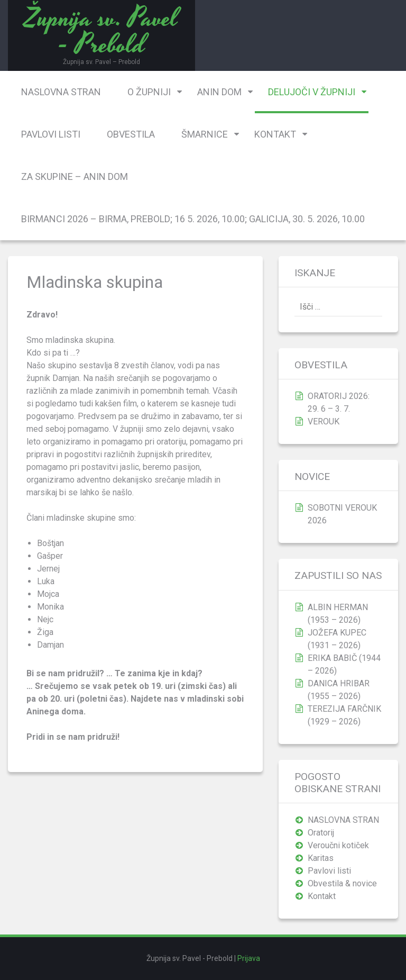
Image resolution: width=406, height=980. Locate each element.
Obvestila (131, 134)
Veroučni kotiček (338, 845)
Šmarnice (205, 134)
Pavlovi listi (51, 134)
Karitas (321, 858)
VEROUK (324, 421)
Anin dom (219, 92)
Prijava (249, 958)
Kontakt (275, 134)
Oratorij (321, 833)
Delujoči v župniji (312, 92)
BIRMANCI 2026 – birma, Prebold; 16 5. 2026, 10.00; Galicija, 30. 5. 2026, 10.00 (193, 219)
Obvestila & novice (342, 883)
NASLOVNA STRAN (61, 92)
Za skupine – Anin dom (75, 176)
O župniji (149, 92)
